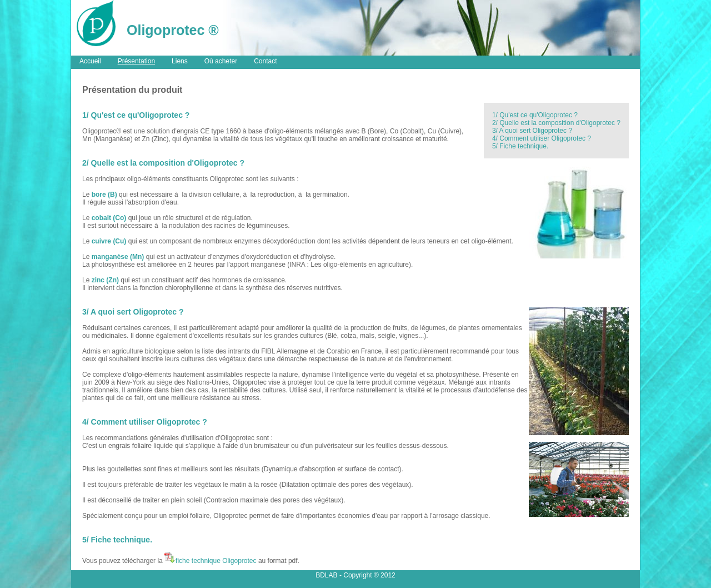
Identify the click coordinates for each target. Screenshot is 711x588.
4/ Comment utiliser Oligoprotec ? (542, 138)
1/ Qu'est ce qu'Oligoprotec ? (535, 115)
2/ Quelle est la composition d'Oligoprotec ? (556, 123)
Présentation (136, 61)
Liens (180, 61)
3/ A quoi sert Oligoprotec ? (532, 131)
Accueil (90, 61)
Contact (265, 61)
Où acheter (221, 61)
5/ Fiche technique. (520, 146)
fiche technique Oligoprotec (210, 561)
